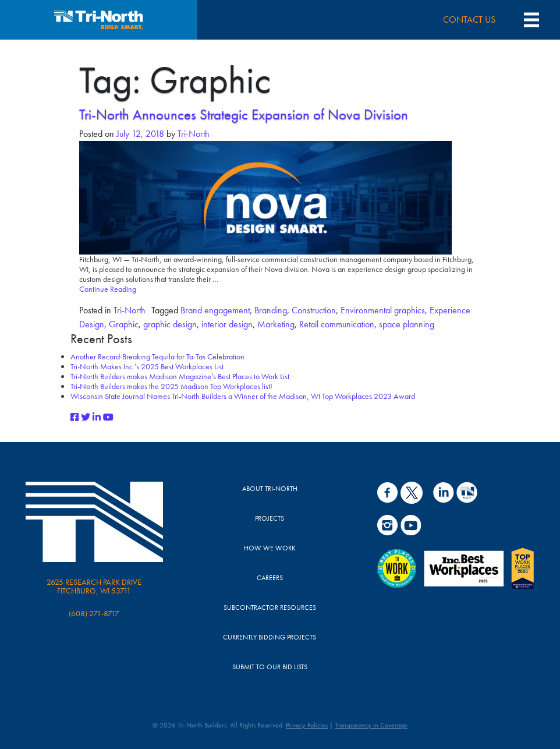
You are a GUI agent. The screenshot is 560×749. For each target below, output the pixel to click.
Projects (270, 518)
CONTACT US (469, 20)
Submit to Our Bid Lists (270, 667)
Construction (314, 310)
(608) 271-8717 (94, 613)
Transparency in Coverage (371, 725)
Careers (270, 578)
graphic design (170, 324)
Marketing (276, 324)
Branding (271, 310)
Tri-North (192, 134)
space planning (407, 324)
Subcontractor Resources (270, 607)
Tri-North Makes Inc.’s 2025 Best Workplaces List (147, 366)
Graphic (124, 324)
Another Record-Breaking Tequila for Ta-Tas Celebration (157, 356)
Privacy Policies (307, 725)
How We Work (270, 548)
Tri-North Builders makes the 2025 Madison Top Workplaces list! (171, 386)
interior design (227, 324)
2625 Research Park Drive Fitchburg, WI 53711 (94, 586)
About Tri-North (270, 489)
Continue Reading (108, 289)
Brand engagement (215, 310)
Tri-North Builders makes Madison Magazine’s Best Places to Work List (180, 376)
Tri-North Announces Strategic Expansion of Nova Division (244, 114)
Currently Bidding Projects (270, 637)
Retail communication (337, 324)
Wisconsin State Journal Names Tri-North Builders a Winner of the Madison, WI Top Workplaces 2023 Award (243, 396)
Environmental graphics (383, 310)
